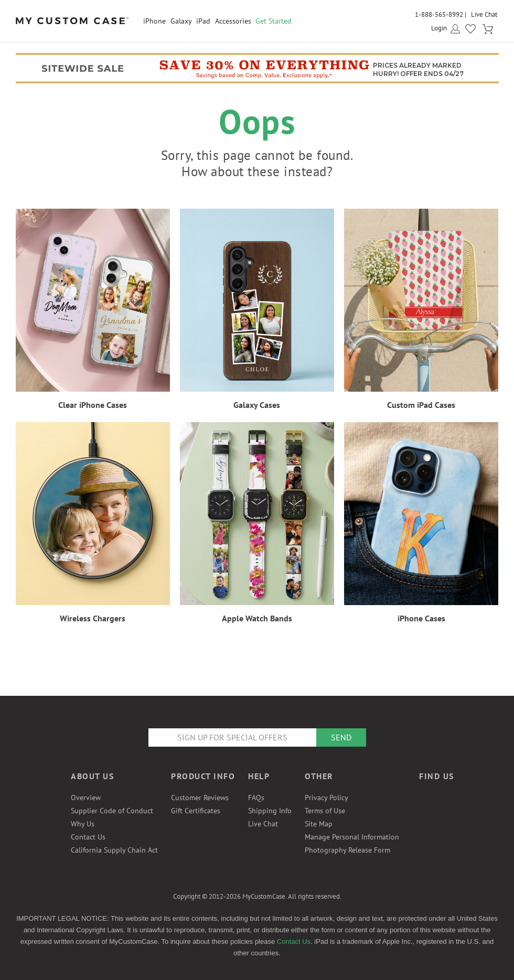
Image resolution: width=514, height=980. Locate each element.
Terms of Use (325, 811)
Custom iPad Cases (421, 405)
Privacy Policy (326, 798)
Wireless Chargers (93, 618)
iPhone (154, 21)
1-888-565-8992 (439, 14)
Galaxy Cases (257, 405)
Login (439, 28)
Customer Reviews (200, 798)
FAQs (256, 798)
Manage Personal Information (352, 837)
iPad (203, 21)
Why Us (83, 824)
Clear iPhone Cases (93, 405)
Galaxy (181, 21)
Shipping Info (270, 811)
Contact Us (88, 837)
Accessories (233, 21)
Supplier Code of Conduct (112, 811)
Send (341, 737)
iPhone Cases (421, 618)
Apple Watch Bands (257, 618)
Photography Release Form (347, 850)
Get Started (274, 21)
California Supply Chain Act (114, 850)
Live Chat (484, 14)
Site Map (319, 824)
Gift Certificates (196, 811)
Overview (86, 798)
